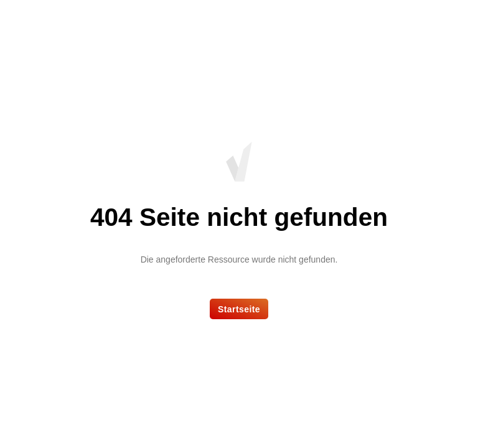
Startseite (239, 309)
